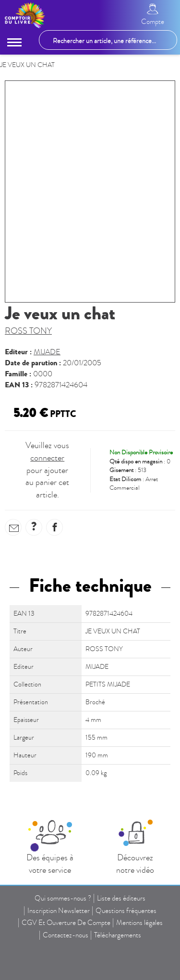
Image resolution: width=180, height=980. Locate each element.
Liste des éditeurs (121, 898)
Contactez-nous (66, 935)
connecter (47, 458)
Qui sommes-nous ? (63, 898)
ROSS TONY (28, 331)
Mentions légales (139, 923)
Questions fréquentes (126, 911)
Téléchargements (118, 935)
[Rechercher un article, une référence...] (108, 40)
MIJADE (47, 352)
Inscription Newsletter (59, 911)
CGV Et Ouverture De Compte (66, 923)
